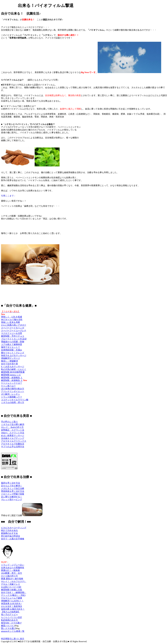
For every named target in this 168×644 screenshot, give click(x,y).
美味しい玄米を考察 (10, 322)
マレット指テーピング (12, 499)
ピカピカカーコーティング (14, 528)
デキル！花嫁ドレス (10, 584)
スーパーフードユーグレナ (14, 331)
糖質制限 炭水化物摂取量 (13, 372)
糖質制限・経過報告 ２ (12, 380)
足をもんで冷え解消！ (12, 486)
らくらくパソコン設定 (12, 617)
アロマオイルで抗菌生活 (13, 444)
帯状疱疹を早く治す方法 (13, 491)
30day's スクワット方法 (13, 433)
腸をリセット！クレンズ (13, 353)
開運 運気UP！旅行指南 (12, 579)
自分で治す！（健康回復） (14, 592)
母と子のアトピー (9, 615)
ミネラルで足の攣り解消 (13, 424)
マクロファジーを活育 (12, 333)
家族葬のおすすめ (9, 533)
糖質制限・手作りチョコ (13, 336)
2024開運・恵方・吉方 (12, 573)
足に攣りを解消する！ (12, 497)
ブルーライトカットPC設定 (14, 339)
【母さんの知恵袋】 (10, 612)
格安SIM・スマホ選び (11, 623)
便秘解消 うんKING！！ (12, 601)
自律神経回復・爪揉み (12, 350)
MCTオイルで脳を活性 (12, 319)
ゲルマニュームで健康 (12, 598)
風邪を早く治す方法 (10, 483)
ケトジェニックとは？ (12, 383)
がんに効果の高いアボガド (14, 325)
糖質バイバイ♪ (8, 626)
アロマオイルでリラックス (14, 441)
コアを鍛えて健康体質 (12, 344)
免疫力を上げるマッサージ (14, 355)
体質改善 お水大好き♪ (11, 604)
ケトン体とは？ (8, 386)
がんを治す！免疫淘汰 (12, 606)
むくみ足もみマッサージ (13, 367)
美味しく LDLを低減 (11, 317)
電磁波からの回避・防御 (13, 342)
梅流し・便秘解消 (9, 361)
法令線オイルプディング (13, 438)
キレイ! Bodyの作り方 (12, 427)
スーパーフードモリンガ (13, 328)
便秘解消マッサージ (10, 358)
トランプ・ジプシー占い (13, 565)
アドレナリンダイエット (13, 391)
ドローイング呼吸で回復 (13, 494)
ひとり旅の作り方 (9, 576)
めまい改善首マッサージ (13, 435)
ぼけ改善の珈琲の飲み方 (13, 389)
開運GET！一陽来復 (10, 570)
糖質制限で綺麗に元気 (12, 590)
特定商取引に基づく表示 (13, 639)
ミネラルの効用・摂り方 (13, 402)
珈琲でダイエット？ (10, 347)
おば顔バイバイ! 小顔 (11, 587)
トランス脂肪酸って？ (12, 397)
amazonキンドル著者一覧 (13, 631)
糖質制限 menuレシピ (11, 375)
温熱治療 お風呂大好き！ (13, 609)
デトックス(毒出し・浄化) (13, 595)
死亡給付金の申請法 (10, 536)
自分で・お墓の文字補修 (13, 539)
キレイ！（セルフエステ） (14, 581)
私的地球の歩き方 (9, 620)
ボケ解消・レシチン (10, 394)
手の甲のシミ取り (9, 422)
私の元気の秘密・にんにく (14, 369)
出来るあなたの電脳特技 (13, 568)
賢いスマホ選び (8, 628)
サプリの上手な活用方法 (13, 447)
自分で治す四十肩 (9, 364)
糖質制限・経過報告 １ (12, 378)
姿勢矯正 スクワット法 (13, 430)
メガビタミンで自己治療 (13, 488)
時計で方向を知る (9, 530)
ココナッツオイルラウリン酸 (15, 400)
